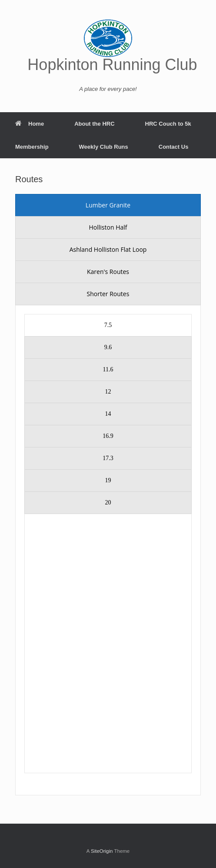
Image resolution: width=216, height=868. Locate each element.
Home (30, 124)
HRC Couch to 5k (168, 124)
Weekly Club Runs (104, 147)
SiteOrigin (102, 851)
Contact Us (174, 147)
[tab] (108, 205)
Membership (32, 147)
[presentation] (108, 205)
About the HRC (94, 124)
